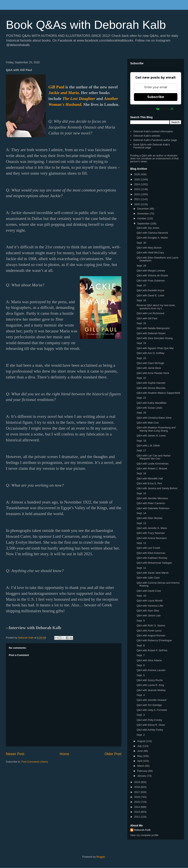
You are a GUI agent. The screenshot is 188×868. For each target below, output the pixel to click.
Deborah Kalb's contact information (153, 131)
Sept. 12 (141, 543)
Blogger (101, 857)
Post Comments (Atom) (35, 762)
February (143, 771)
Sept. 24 (141, 343)
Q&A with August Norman (151, 635)
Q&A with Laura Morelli (149, 601)
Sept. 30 (141, 243)
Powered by (156, 109)
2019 (137, 782)
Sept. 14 (141, 513)
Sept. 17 (141, 450)
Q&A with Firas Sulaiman (151, 281)
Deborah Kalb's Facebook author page (155, 140)
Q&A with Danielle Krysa (150, 290)
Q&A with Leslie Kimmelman (152, 464)
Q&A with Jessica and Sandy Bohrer (157, 488)
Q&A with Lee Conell (148, 548)
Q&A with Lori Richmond (150, 313)
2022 (137, 194)
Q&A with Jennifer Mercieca (152, 498)
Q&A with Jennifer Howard (151, 700)
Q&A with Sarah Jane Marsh (152, 573)
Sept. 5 (141, 675)
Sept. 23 (141, 358)
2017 (137, 792)
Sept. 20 (141, 413)
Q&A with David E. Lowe (150, 295)
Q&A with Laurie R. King (150, 685)
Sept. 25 (141, 323)
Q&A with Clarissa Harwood (152, 233)
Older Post (113, 754)
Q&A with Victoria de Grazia (152, 275)
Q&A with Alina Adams (149, 660)
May (140, 756)
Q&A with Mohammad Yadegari (154, 563)
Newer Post (15, 754)
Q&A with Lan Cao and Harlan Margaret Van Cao (153, 457)
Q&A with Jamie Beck (149, 368)
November (144, 214)
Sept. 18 (141, 441)
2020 (137, 204)
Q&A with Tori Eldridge (149, 705)
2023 (137, 189)
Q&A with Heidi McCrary (150, 253)
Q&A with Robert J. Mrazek (152, 468)
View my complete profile (144, 835)
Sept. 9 (141, 621)
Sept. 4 (141, 695)
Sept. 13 (141, 523)
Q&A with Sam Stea (148, 611)
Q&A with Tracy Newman (151, 533)
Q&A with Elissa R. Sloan (151, 725)
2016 (137, 797)
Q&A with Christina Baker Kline (154, 418)
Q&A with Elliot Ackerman (151, 553)
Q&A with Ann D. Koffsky (150, 353)
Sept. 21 (141, 398)
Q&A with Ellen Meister (149, 518)
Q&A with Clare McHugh (150, 363)
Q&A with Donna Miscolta (151, 388)
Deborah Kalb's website (147, 136)
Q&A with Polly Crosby (149, 720)
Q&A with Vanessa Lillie (150, 606)
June (140, 751)
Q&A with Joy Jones (148, 228)
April (140, 761)
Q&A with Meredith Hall (150, 478)
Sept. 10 (141, 596)
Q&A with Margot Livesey (151, 271)
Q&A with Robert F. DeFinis (152, 650)
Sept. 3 (141, 715)
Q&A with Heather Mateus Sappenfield (158, 393)
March (141, 766)
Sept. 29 (141, 266)
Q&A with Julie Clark (148, 578)
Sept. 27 (141, 285)
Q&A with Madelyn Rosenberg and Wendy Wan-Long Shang (156, 429)
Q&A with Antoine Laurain (151, 670)
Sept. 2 (141, 735)
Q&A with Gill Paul (147, 318)
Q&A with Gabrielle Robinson (153, 508)
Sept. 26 (141, 300)
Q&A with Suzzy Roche (150, 680)
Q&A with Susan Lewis (149, 408)
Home (65, 754)
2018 (137, 787)
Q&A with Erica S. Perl (149, 483)
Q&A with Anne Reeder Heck (153, 373)
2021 (137, 199)
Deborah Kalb (142, 830)
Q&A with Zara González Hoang (155, 338)
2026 (137, 174)
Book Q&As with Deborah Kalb (86, 25)
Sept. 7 (141, 655)
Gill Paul (56, 87)
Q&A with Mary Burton (149, 248)
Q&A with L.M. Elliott (148, 446)
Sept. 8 (141, 645)
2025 (137, 179)
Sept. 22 (141, 378)
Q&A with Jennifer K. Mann (152, 528)
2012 (137, 817)
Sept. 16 (141, 473)
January (142, 776)
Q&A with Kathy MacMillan (151, 403)
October (142, 218)
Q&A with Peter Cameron (151, 503)
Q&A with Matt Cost (148, 423)
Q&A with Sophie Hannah (151, 383)
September (144, 224)
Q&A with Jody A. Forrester (152, 710)
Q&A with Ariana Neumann (152, 538)
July (140, 746)
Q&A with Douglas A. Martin (152, 238)
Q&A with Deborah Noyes (151, 333)
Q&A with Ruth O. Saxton (151, 625)
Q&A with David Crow (149, 591)
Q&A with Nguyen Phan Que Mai (155, 348)
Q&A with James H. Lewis (151, 436)
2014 (137, 807)
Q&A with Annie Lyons (149, 631)
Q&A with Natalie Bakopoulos (153, 328)
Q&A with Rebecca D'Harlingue (154, 640)
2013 (137, 812)
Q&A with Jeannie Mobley (151, 690)
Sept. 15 (141, 493)
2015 (137, 802)
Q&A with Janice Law (148, 615)
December (144, 209)
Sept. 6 (141, 665)
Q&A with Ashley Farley (150, 730)
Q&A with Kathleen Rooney (152, 558)
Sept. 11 (141, 568)
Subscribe (156, 97)
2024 (137, 184)
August (142, 741)
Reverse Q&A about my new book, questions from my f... (156, 307)
